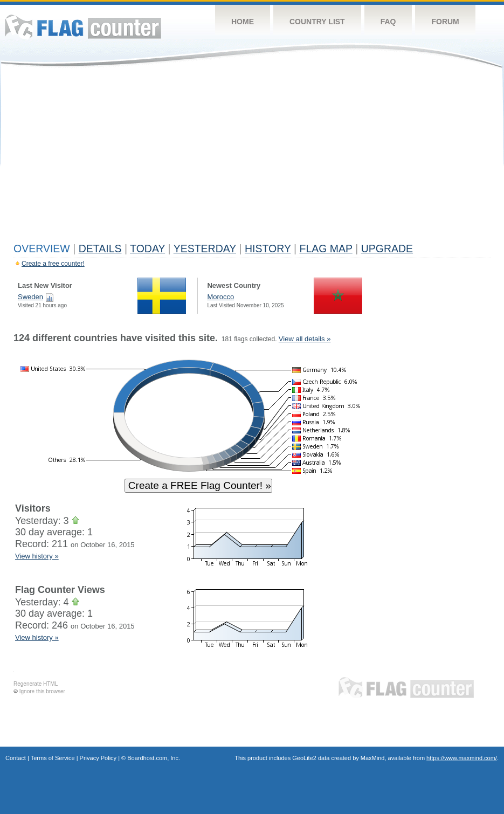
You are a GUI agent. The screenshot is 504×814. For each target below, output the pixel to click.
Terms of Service (53, 758)
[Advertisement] (252, 157)
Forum (445, 22)
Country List (317, 22)
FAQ (388, 22)
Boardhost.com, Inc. (154, 758)
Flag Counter (83, 27)
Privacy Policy (98, 758)
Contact (16, 758)
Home (243, 22)
